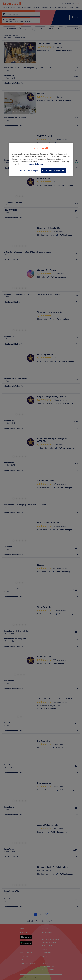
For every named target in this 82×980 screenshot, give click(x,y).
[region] (41, 159)
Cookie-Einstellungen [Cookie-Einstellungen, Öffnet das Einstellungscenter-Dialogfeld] (29, 171)
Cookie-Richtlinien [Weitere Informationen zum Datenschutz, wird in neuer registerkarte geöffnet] (36, 164)
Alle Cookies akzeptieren (53, 171)
